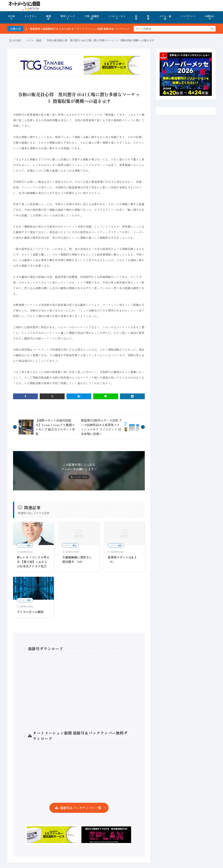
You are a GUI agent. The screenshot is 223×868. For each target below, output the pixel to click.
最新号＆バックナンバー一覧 (81, 808)
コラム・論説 (165, 17)
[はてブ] (79, 396)
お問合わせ (210, 17)
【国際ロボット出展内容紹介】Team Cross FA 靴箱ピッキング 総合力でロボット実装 (55, 427)
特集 (148, 17)
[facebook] (25, 396)
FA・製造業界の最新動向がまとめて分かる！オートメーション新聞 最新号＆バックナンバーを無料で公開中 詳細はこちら (106, 29)
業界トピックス (68, 17)
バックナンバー (188, 17)
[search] (212, 29)
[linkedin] (132, 396)
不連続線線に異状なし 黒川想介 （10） (77, 559)
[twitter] (52, 396)
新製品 (48, 17)
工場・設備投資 (92, 17)
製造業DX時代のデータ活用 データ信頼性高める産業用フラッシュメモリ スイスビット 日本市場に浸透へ (101, 427)
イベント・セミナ (117, 17)
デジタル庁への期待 (30, 612)
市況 (136, 17)
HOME (12, 17)
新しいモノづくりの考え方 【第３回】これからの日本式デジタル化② (33, 562)
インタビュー (30, 17)
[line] (106, 396)
